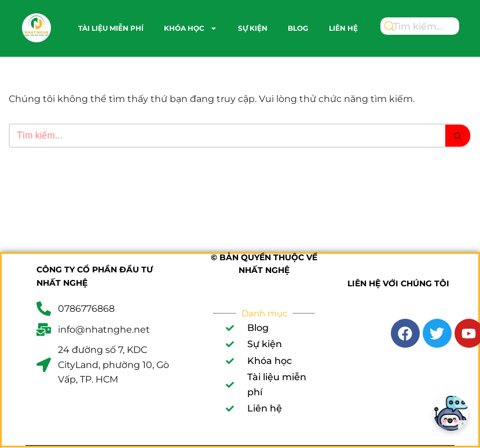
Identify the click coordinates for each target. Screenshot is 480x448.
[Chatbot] (451, 413)
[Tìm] (227, 136)
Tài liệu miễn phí (111, 28)
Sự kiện (253, 28)
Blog (298, 28)
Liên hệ (343, 28)
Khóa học (190, 28)
